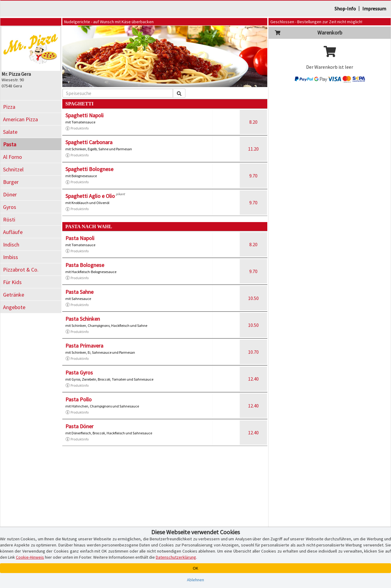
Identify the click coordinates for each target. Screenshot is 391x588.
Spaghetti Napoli (84, 115)
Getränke (14, 295)
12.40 (253, 379)
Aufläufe (13, 232)
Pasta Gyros (79, 373)
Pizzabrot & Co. (21, 270)
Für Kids (12, 282)
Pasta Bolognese (85, 265)
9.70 (253, 176)
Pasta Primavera (84, 346)
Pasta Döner (79, 426)
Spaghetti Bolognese (89, 169)
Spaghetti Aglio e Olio (90, 196)
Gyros (10, 207)
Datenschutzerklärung (176, 557)
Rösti (9, 219)
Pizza (9, 107)
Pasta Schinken (83, 319)
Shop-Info (345, 9)
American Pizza (20, 119)
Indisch (11, 245)
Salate (10, 132)
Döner (10, 194)
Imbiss (11, 257)
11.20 (253, 149)
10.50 (253, 298)
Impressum (374, 9)
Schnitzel (13, 169)
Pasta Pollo (79, 399)
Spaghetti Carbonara (89, 142)
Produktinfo (77, 128)
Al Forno (13, 157)
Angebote (14, 307)
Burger (11, 182)
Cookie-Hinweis (30, 557)
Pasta (10, 144)
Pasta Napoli (80, 238)
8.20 (253, 122)
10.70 (253, 352)
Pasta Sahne (79, 292)
